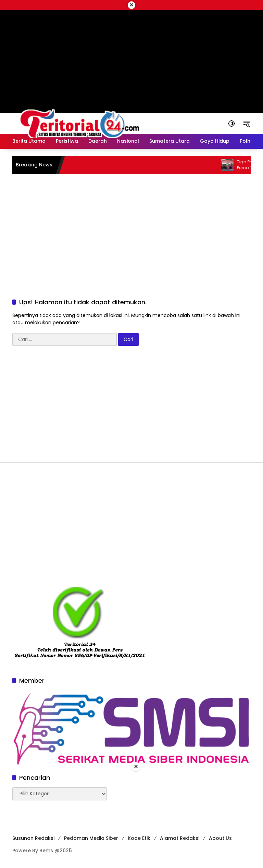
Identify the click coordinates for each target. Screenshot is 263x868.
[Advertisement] (131, 229)
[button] (231, 124)
